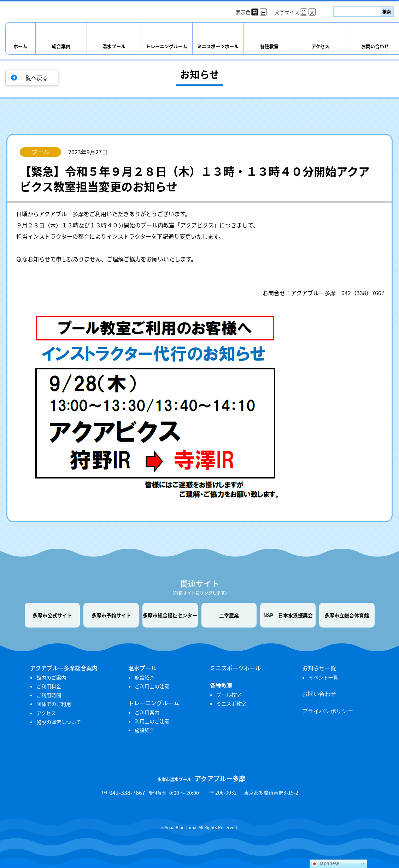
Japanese (325, 863)
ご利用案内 (147, 712)
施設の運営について (59, 722)
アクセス (320, 46)
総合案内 (61, 46)
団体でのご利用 (54, 704)
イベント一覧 (323, 677)
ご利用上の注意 (152, 686)
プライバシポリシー (328, 711)
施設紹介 (145, 677)
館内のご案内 (51, 677)
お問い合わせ (319, 694)
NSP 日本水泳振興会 (288, 615)
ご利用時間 (49, 695)
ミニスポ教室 (231, 703)
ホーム (20, 46)
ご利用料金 (49, 686)
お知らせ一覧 (319, 668)
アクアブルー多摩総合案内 (64, 668)
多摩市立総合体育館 (347, 615)
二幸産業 (229, 615)
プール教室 (229, 695)
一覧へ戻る (34, 78)
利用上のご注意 (152, 721)
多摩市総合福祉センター (170, 615)
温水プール (114, 46)
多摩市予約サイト (111, 615)
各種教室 (269, 46)
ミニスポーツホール (218, 46)
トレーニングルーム (167, 46)
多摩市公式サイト (52, 615)
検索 (387, 12)
